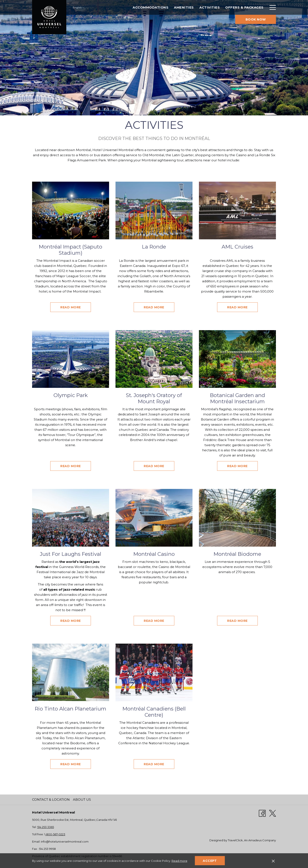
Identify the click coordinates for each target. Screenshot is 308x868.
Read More (76, 307)
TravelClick (235, 840)
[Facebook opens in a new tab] (262, 813)
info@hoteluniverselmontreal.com (65, 842)
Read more (179, 861)
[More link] (271, 7)
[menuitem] (129, 7)
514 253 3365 (46, 827)
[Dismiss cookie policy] (273, 861)
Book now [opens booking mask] (256, 19)
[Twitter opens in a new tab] (272, 813)
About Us (82, 800)
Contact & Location (51, 800)
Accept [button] (210, 861)
